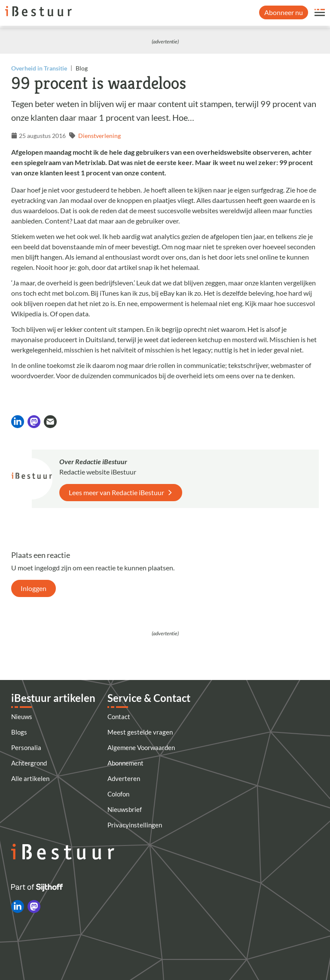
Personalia (26, 747)
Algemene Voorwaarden (141, 747)
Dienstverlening (99, 136)
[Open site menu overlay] (320, 12)
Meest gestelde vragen (140, 732)
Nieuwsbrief (125, 809)
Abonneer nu (284, 12)
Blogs (19, 732)
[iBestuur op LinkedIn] (18, 906)
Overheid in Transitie (39, 68)
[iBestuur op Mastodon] (34, 906)
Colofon (118, 794)
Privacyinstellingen (135, 825)
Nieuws (22, 717)
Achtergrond (29, 763)
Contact (119, 717)
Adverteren (124, 778)
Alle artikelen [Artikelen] (30, 778)
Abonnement (125, 763)
